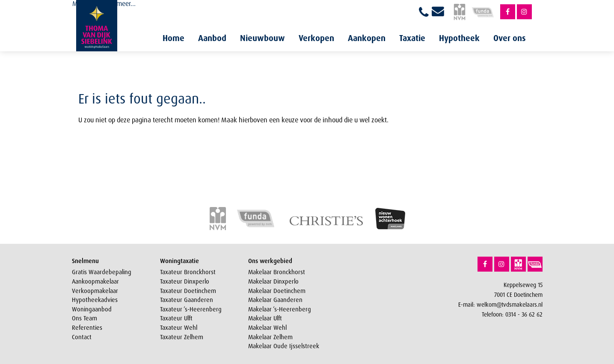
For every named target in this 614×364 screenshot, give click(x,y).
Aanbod (212, 38)
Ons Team (85, 318)
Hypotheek (459, 38)
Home (174, 38)
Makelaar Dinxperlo (273, 281)
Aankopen (367, 38)
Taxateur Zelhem (182, 337)
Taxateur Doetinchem (188, 291)
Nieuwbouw (263, 38)
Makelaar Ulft (265, 318)
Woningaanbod (92, 309)
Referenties (87, 328)
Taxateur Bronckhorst (188, 272)
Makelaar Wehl (267, 328)
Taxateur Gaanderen (187, 300)
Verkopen (316, 38)
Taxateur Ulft (176, 318)
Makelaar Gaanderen (275, 300)
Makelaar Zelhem (270, 337)
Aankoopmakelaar (95, 281)
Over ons (510, 38)
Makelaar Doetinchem (277, 291)
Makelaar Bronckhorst (277, 272)
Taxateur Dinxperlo (185, 281)
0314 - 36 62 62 (524, 314)
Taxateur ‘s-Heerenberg (191, 309)
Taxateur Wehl (179, 328)
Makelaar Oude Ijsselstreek (284, 346)
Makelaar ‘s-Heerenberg (280, 309)
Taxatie (412, 38)
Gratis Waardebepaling (102, 272)
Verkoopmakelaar (95, 291)
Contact (82, 337)
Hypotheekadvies (95, 300)
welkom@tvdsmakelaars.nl (510, 304)
